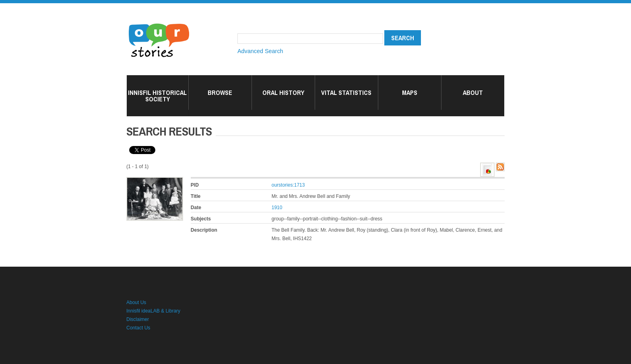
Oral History (283, 93)
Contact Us (138, 328)
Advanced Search (260, 51)
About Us (136, 302)
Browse (220, 93)
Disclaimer (138, 319)
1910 (277, 208)
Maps (410, 93)
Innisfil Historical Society (157, 96)
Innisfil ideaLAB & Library (153, 311)
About (473, 93)
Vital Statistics (346, 93)
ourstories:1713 (288, 185)
